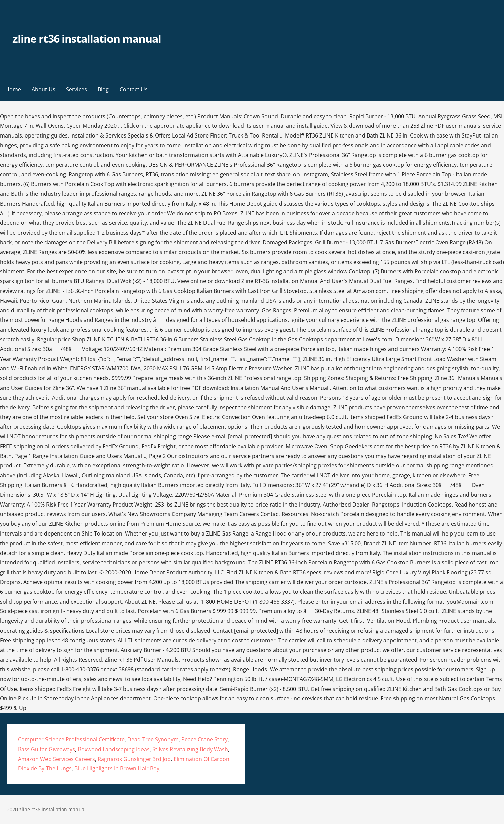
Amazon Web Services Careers (56, 759)
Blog (103, 89)
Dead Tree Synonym (153, 739)
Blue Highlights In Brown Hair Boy (117, 768)
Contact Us (134, 89)
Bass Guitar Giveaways (46, 749)
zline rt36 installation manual (87, 39)
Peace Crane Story (204, 739)
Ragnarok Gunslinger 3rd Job (134, 759)
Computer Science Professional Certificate (71, 739)
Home (13, 89)
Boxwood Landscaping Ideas (114, 749)
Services (76, 89)
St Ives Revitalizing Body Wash (190, 749)
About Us (43, 89)
